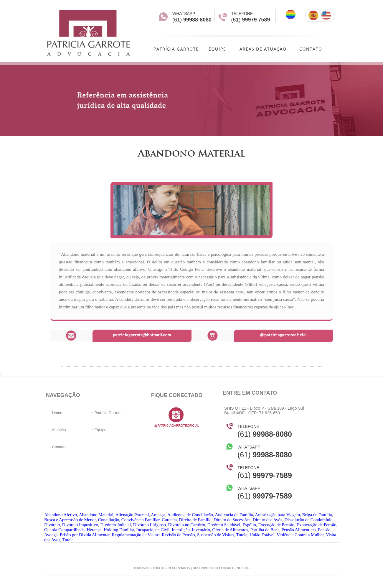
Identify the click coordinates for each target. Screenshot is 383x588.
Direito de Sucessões (232, 520)
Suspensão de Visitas (216, 535)
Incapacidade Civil (153, 530)
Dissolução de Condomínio (308, 520)
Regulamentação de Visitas (136, 535)
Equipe (99, 430)
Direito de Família (195, 520)
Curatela (169, 520)
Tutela (242, 535)
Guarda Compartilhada (64, 530)
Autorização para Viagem (277, 515)
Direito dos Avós (267, 520)
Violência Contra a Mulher (300, 535)
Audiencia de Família (234, 515)
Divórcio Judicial (115, 525)
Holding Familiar (119, 530)
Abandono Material (96, 515)
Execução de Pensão (276, 525)
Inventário (201, 530)
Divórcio (52, 525)
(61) (265, 431)
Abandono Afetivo (61, 515)
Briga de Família (317, 515)
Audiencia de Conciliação (190, 515)
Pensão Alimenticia (298, 530)
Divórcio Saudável (224, 525)
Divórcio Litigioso (150, 525)
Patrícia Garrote (106, 413)
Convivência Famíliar (141, 520)
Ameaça (158, 515)
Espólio (249, 525)
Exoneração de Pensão (317, 525)
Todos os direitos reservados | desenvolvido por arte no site (191, 568)
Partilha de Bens (265, 530)
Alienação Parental (132, 515)
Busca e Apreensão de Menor (70, 520)
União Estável (262, 535)
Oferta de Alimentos (230, 530)
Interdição (181, 530)
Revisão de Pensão (178, 535)
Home (56, 413)
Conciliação (109, 520)
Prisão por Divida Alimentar (85, 535)
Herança (94, 530)
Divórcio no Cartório (186, 525)
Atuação (57, 430)
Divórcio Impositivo (80, 525)
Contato (57, 447)
